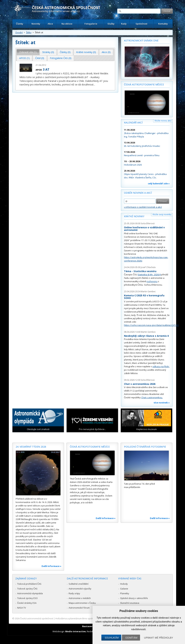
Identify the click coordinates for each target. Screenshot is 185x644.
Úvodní (19, 32)
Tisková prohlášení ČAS (29, 584)
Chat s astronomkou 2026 (140, 384)
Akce (50, 24)
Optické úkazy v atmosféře (134, 598)
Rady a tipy (74, 593)
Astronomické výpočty (80, 589)
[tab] (28, 52)
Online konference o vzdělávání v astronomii (144, 229)
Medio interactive (75, 631)
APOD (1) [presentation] (24, 58)
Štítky (29, 32)
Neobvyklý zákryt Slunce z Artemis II (146, 336)
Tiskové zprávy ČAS (27, 589)
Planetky (125, 593)
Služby (111, 24)
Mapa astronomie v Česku (82, 603)
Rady (124, 24)
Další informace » (51, 566)
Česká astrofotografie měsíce (144, 84)
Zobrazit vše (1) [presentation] (28, 52)
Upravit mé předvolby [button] (159, 638)
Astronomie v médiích (80, 598)
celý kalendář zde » (159, 183)
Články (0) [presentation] (65, 52)
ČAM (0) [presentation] (40, 58)
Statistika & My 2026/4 (149, 275)
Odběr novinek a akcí (138, 193)
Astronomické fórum (79, 608)
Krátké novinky (134, 216)
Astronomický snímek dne (141, 40)
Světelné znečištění (79, 584)
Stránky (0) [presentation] (48, 52)
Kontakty (163, 24)
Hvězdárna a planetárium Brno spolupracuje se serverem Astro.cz (90, 618)
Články (20, 24)
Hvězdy (124, 584)
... (94, 84)
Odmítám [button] (131, 638)
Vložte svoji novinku (162, 214)
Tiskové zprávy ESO (27, 598)
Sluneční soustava (130, 603)
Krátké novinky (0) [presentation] (86, 52)
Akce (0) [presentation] (106, 52)
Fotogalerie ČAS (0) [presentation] (61, 58)
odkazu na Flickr (161, 366)
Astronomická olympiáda (30, 593)
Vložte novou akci (163, 121)
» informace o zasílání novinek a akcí (143, 207)
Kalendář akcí (133, 123)
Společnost (141, 24)
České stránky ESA (27, 603)
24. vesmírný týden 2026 (31, 447)
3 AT (46, 69)
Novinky (36, 24)
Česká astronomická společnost (37, 618)
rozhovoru (152, 281)
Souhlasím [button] (112, 638)
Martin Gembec (148, 291)
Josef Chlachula (148, 267)
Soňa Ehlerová (148, 223)
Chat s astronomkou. (152, 397)
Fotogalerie (91, 24)
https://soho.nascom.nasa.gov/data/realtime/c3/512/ (151, 325)
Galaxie (124, 589)
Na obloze (67, 24)
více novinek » (162, 403)
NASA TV (22, 608)
